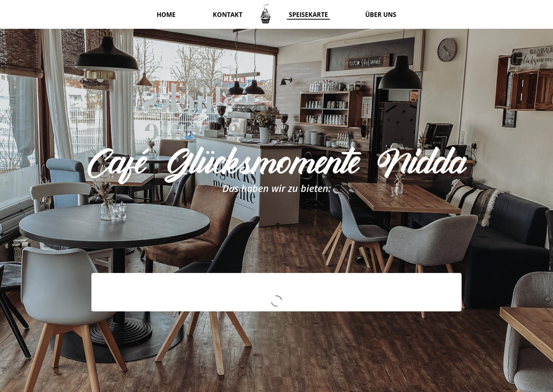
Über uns (381, 15)
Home (166, 15)
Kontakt (228, 15)
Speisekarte (308, 15)
